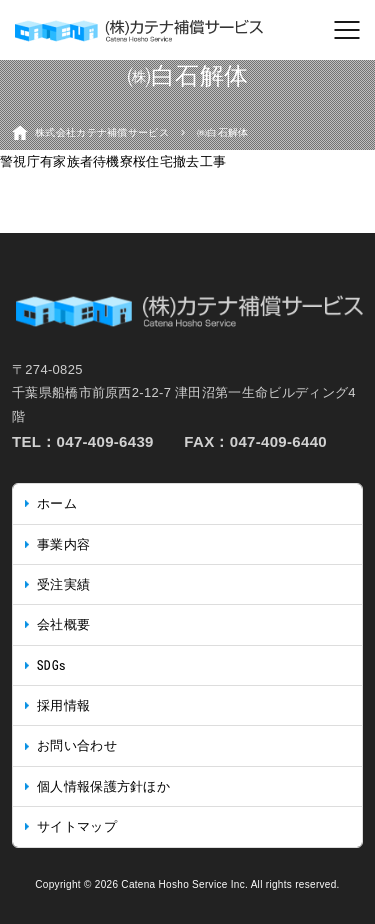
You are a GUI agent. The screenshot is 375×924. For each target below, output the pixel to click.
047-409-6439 (105, 441)
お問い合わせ (77, 745)
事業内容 (63, 544)
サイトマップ (77, 826)
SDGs (51, 665)
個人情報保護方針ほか (103, 786)
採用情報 (63, 705)
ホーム (57, 503)
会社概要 (63, 624)
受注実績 (63, 584)
